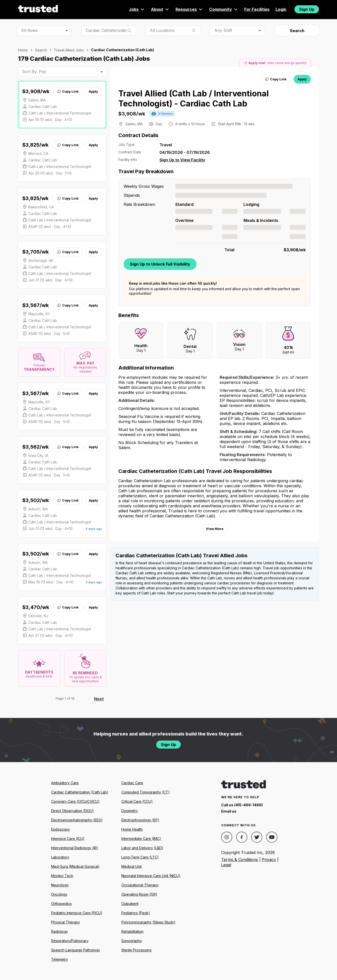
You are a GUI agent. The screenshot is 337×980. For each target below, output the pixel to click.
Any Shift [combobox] (223, 30)
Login (281, 9)
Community (224, 9)
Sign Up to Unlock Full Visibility (160, 264)
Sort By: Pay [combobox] (34, 72)
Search (297, 31)
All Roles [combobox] (29, 30)
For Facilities (257, 9)
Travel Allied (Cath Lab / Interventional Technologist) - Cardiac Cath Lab (194, 99)
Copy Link (68, 91)
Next (99, 699)
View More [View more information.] (215, 529)
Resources (189, 9)
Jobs (137, 9)
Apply (93, 91)
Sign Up (307, 9)
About (160, 9)
